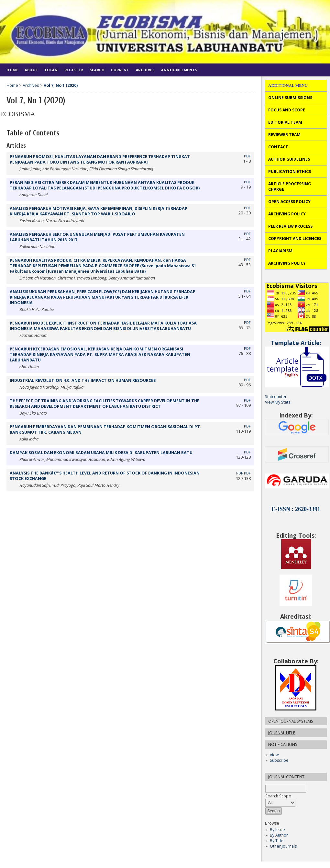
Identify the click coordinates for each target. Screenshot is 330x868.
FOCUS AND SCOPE (287, 110)
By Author (279, 835)
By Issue (277, 830)
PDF (247, 156)
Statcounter (276, 397)
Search (97, 70)
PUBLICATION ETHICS (290, 171)
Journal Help (282, 733)
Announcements (179, 70)
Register (74, 70)
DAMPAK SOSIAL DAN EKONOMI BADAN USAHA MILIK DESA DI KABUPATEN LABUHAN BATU (101, 453)
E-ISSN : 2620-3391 (296, 509)
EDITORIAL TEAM (285, 122)
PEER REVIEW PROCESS (290, 226)
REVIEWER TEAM (284, 135)
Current (120, 70)
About (32, 70)
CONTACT (278, 147)
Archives (145, 70)
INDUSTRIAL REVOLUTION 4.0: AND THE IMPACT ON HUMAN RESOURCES (83, 380)
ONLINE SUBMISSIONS (290, 98)
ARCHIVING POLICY (287, 214)
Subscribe (279, 760)
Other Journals (283, 846)
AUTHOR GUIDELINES (289, 159)
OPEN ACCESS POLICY (289, 202)
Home (12, 70)
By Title (277, 841)
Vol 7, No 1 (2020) (61, 85)
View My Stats (278, 402)
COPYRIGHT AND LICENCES (295, 239)
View (274, 755)
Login (51, 70)
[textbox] (286, 788)
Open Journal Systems (291, 721)
